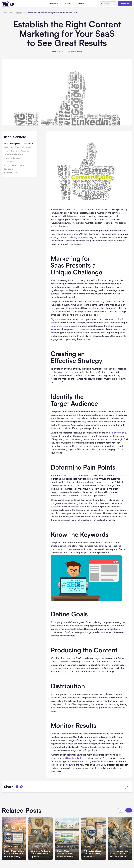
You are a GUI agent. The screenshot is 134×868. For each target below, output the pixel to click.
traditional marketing (73, 758)
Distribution (9, 169)
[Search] (102, 4)
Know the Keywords (13, 158)
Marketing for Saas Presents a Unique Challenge (21, 144)
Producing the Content (14, 165)
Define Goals (10, 162)
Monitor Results (11, 173)
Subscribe (125, 4)
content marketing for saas (72, 237)
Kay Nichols (76, 52)
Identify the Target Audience (17, 151)
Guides (67, 4)
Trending (80, 4)
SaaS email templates (62, 326)
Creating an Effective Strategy (17, 147)
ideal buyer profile (117, 433)
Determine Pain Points (14, 155)
